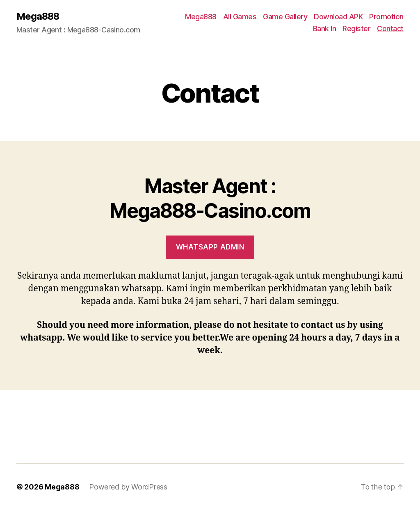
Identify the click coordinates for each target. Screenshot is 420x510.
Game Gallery (285, 17)
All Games (240, 17)
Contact (390, 29)
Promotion (386, 17)
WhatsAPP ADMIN (210, 247)
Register (356, 29)
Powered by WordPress (128, 487)
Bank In (325, 29)
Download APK (338, 17)
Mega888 (39, 16)
